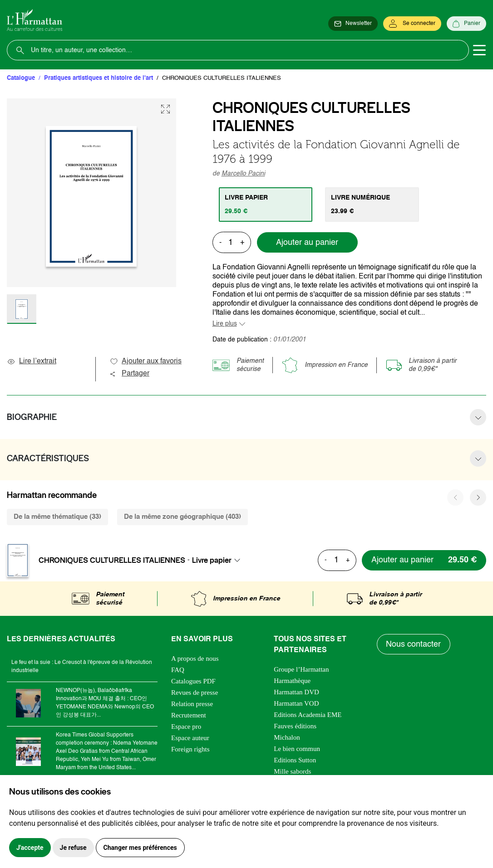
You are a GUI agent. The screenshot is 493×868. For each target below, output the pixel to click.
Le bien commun (297, 749)
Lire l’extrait (32, 361)
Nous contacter (414, 644)
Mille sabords (292, 771)
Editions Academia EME (308, 715)
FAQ (178, 670)
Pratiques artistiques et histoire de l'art (99, 78)
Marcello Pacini (243, 174)
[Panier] (466, 24)
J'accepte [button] (30, 848)
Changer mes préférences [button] (140, 848)
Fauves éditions (295, 726)
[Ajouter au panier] (424, 560)
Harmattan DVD (296, 692)
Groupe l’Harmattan (301, 669)
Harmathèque (292, 681)
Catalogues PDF (193, 681)
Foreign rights (190, 749)
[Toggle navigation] (479, 50)
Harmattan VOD (296, 703)
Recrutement (189, 715)
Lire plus (225, 324)
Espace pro (186, 727)
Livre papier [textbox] (212, 560)
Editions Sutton (295, 760)
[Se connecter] (412, 24)
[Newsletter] (353, 24)
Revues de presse (195, 692)
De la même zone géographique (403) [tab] (182, 517)
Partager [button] (129, 374)
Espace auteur (190, 738)
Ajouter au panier (307, 243)
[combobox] (219, 560)
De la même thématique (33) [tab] (57, 517)
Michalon (287, 737)
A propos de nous (195, 658)
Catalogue (21, 78)
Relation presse (192, 704)
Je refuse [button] (73, 848)
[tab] (266, 205)
